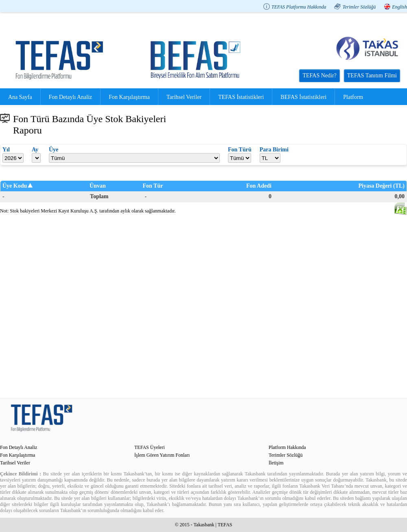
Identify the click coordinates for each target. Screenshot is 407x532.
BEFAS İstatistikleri (303, 97)
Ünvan (98, 186)
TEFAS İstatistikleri (241, 97)
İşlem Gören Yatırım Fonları (162, 455)
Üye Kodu (15, 186)
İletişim (276, 463)
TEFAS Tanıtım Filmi (372, 76)
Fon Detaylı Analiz (71, 97)
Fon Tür (153, 186)
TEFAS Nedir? (319, 76)
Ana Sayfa (20, 97)
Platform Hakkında (287, 447)
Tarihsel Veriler (184, 97)
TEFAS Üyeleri (150, 447)
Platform (353, 97)
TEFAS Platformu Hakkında (299, 7)
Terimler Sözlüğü (359, 7)
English (399, 7)
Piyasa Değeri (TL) (381, 186)
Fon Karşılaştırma (129, 97)
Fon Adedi (259, 186)
